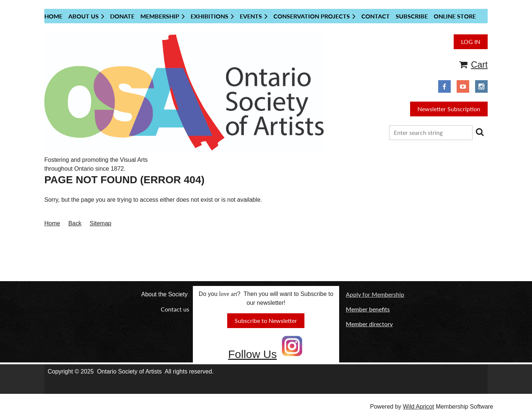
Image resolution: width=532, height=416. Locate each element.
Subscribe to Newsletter (266, 320)
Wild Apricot (418, 407)
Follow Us (252, 354)
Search (480, 132)
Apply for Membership (375, 294)
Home (52, 223)
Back (75, 223)
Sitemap (101, 223)
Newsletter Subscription (449, 109)
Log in (471, 42)
